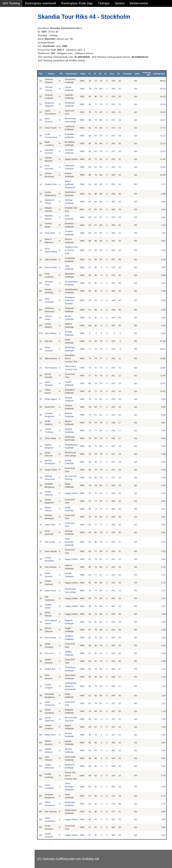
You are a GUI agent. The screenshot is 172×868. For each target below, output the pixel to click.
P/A (67, 74)
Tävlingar (104, 3)
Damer (7, 21)
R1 (95, 74)
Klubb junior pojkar (14, 69)
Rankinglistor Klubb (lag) (77, 3)
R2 (100, 74)
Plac (46, 74)
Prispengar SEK (152, 74)
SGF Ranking (11, 3)
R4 (111, 74)
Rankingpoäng (164, 74)
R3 (106, 74)
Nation (88, 74)
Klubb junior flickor (14, 62)
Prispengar (133, 74)
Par (124, 74)
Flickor (7, 35)
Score (117, 74)
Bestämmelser (139, 3)
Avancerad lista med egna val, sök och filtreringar (19, 87)
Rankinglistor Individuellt (41, 3)
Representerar (77, 74)
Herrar (7, 28)
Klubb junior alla (13, 55)
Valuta (143, 74)
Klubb (6, 48)
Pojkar (7, 41)
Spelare (120, 3)
